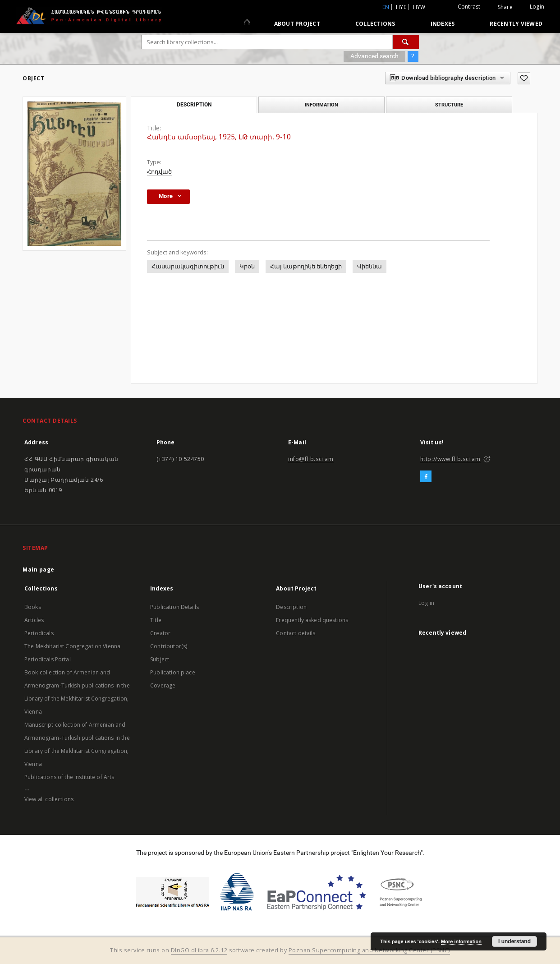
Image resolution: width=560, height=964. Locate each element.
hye (401, 7)
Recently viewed (516, 24)
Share (505, 7)
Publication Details (174, 607)
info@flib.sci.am (311, 459)
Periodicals (39, 633)
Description (291, 607)
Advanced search (374, 56)
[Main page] (246, 23)
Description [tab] (194, 105)
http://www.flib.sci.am (450, 459)
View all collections (49, 799)
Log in (426, 603)
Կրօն (247, 266)
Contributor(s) (169, 646)
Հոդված (159, 172)
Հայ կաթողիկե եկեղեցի (306, 266)
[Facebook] (426, 477)
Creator (160, 633)
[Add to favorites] (524, 78)
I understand (514, 941)
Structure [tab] (449, 105)
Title (156, 620)
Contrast (469, 7)
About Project (297, 24)
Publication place (173, 672)
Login (537, 7)
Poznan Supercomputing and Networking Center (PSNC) (369, 950)
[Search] (406, 42)
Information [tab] (321, 105)
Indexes (443, 24)
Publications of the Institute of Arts (69, 777)
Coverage (163, 685)
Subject (160, 659)
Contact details (296, 633)
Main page (39, 570)
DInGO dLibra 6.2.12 (199, 950)
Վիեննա (370, 266)
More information (461, 941)
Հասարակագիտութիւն (188, 266)
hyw (419, 7)
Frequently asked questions (312, 620)
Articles (34, 620)
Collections (375, 24)
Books (33, 607)
